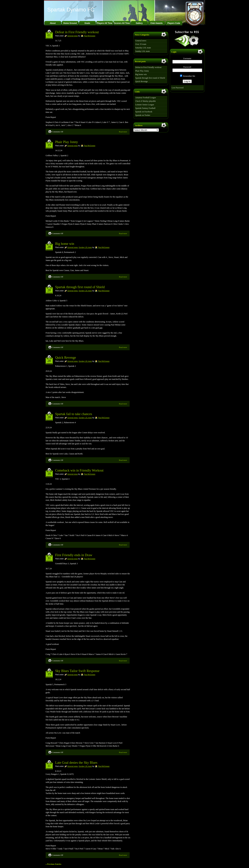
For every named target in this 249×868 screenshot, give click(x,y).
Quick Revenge (66, 358)
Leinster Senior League (145, 105)
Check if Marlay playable (146, 101)
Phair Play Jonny (67, 142)
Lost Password (178, 88)
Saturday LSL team (143, 48)
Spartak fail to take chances (74, 414)
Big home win (65, 244)
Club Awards (157, 23)
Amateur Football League (146, 98)
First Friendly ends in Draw (74, 555)
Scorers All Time (122, 23)
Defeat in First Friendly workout (77, 32)
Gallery (139, 23)
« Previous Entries (54, 864)
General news (73, 36)
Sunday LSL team (85, 247)
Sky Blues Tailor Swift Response (77, 671)
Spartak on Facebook (144, 112)
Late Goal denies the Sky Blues (76, 763)
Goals (87, 23)
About (53, 23)
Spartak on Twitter (143, 115)
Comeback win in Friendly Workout (79, 470)
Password (187, 67)
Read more (123, 132)
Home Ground (70, 23)
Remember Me (188, 76)
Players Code (174, 23)
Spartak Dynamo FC (71, 10)
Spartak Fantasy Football (145, 108)
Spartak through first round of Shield (80, 287)
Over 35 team (141, 44)
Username (187, 58)
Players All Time (105, 23)
